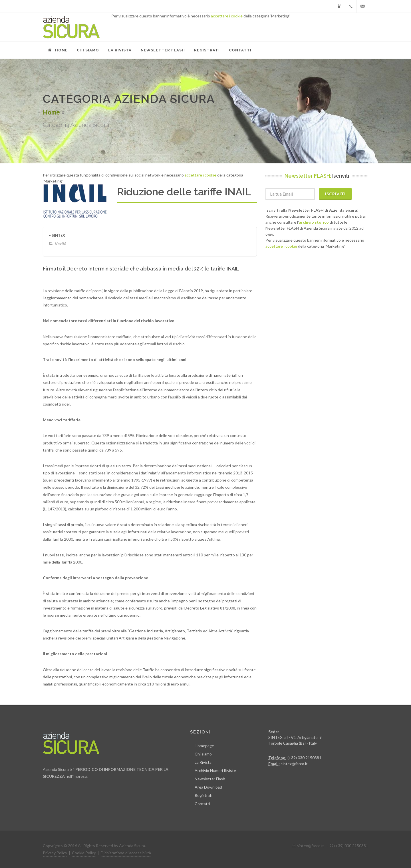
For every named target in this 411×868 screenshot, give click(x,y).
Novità (61, 244)
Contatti (202, 804)
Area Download (208, 787)
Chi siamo (203, 754)
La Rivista (203, 762)
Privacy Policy (55, 853)
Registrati (204, 795)
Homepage (204, 746)
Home (51, 112)
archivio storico (314, 222)
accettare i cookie (227, 16)
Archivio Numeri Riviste (215, 770)
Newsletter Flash (210, 779)
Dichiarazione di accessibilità (126, 853)
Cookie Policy (84, 853)
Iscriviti (335, 194)
